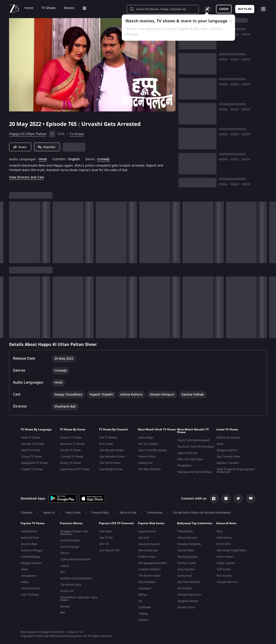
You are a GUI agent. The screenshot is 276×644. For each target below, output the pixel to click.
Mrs (63, 572)
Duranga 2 (145, 588)
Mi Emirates (224, 576)
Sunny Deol (185, 576)
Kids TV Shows (30, 595)
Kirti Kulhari (185, 588)
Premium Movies (71, 523)
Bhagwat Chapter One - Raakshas (75, 533)
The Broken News (149, 576)
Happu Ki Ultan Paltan (28, 134)
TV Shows (49, 8)
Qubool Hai (145, 463)
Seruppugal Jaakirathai (153, 563)
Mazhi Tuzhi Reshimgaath (194, 440)
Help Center (73, 513)
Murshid (144, 538)
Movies (69, 8)
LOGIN (224, 9)
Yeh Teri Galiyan (148, 444)
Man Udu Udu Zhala (190, 459)
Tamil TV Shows (31, 450)
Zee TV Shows (108, 438)
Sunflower (145, 607)
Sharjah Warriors (227, 582)
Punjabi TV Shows (32, 469)
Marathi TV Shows (32, 444)
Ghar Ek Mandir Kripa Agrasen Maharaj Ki (236, 471)
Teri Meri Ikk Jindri (150, 469)
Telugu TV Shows (32, 457)
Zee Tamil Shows (110, 463)
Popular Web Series (151, 523)
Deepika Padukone (189, 544)
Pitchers (143, 620)
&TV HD (104, 544)
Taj (140, 601)
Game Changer (70, 547)
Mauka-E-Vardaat (228, 463)
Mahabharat (29, 531)
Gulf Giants (224, 569)
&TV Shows (106, 444)
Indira (25, 582)
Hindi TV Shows (31, 438)
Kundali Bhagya (31, 557)
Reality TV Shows (71, 463)
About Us (49, 513)
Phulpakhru (185, 466)
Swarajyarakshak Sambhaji (194, 472)
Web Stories (224, 538)
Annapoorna (29, 576)
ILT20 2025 (224, 544)
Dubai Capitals (226, 563)
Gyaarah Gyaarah (150, 544)
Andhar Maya (147, 557)
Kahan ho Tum (30, 538)
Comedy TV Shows (72, 457)
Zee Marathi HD (109, 550)
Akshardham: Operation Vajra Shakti (79, 599)
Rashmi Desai (186, 607)
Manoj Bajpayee (188, 557)
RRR (63, 613)
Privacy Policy (100, 513)
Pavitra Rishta (147, 457)
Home (29, 8)
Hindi (43, 159)
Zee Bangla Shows (111, 469)
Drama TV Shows (71, 438)
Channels (26, 513)
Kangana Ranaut (188, 601)
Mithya (143, 595)
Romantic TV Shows (72, 444)
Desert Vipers (225, 557)
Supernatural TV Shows (75, 469)
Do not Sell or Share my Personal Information (202, 513)
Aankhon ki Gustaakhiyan (76, 578)
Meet (220, 444)
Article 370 (67, 591)
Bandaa (65, 606)
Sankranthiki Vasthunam (76, 559)
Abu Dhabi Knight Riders (232, 550)
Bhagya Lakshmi (227, 450)
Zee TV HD (106, 538)
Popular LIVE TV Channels (116, 523)
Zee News (106, 531)
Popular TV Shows (33, 523)
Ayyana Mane (147, 531)
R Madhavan (185, 531)
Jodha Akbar (146, 438)
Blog (220, 531)
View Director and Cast (26, 177)
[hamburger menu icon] (263, 9)
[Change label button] (207, 9)
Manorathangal (148, 550)
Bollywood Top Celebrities (195, 523)
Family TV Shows (71, 450)
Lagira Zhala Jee (188, 453)
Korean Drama (30, 588)
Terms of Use (128, 513)
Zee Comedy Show (228, 457)
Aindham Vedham (150, 569)
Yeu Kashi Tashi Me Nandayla (196, 447)
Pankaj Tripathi (187, 563)
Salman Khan (186, 550)
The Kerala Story (71, 585)
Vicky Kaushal (186, 569)
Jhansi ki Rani (29, 544)
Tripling (143, 614)
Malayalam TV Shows (34, 463)
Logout (65, 566)
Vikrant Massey (187, 538)
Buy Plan (245, 9)
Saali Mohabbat (70, 540)
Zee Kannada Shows (112, 457)
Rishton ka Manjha (228, 438)
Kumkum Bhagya (32, 550)
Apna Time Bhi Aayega (153, 450)
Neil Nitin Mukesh (189, 582)
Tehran (65, 553)
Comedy (103, 159)
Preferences (155, 513)
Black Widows (147, 582)
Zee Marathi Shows (112, 450)
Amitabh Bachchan (189, 595)
